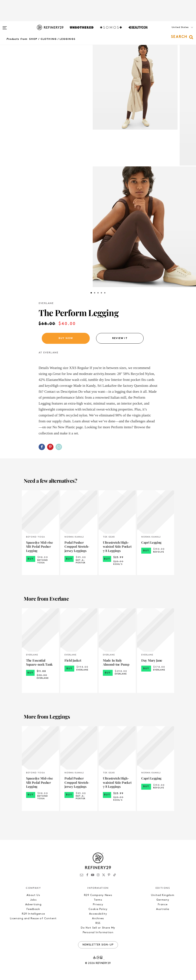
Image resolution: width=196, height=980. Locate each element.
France (163, 905)
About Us (33, 895)
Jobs (33, 900)
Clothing (49, 39)
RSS (98, 923)
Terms (98, 900)
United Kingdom (163, 895)
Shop (33, 39)
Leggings (67, 39)
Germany (163, 900)
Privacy (98, 905)
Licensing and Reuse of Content (33, 918)
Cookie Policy (98, 909)
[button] (175, 32)
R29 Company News (98, 895)
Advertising (33, 905)
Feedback (33, 909)
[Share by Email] (59, 447)
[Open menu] (5, 26)
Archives (98, 918)
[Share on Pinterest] (50, 447)
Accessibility (98, 914)
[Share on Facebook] (42, 447)
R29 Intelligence (33, 914)
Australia (163, 909)
